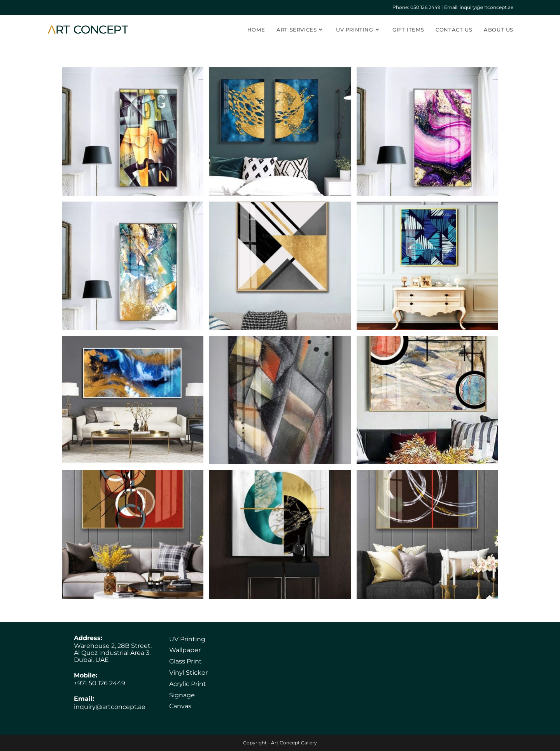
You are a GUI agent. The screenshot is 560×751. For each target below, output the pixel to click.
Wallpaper (185, 650)
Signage (182, 695)
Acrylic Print (188, 684)
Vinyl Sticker (188, 673)
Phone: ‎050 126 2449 (416, 7)
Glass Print (185, 661)
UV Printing (187, 639)
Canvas (180, 706)
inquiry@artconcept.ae (110, 707)
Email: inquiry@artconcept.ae (479, 7)
